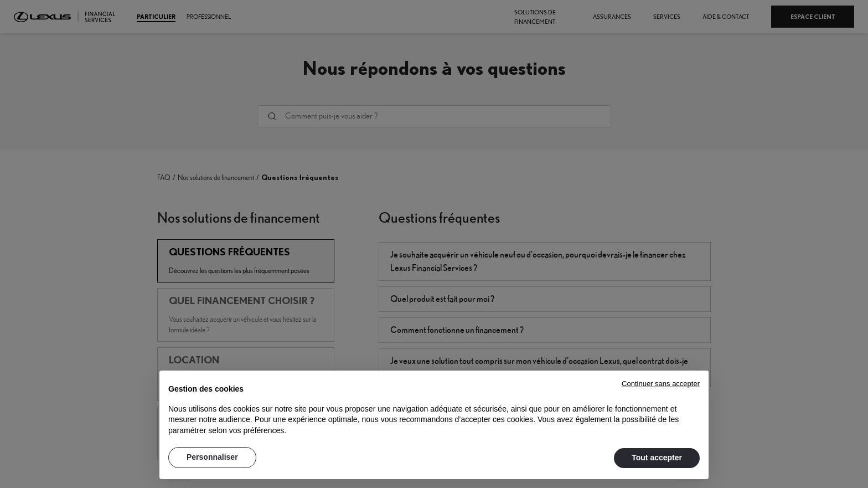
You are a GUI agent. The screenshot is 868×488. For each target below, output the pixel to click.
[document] (434, 408)
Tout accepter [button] (657, 458)
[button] (661, 383)
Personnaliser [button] (212, 457)
